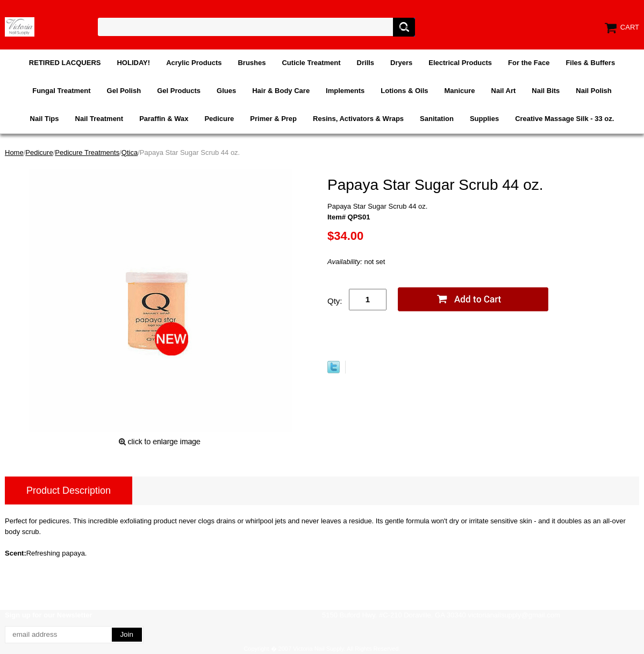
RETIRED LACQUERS (65, 63)
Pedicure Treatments (87, 152)
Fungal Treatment (61, 91)
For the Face (529, 63)
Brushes (252, 63)
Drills (366, 63)
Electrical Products (460, 63)
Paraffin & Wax (164, 119)
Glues (226, 91)
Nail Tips (45, 119)
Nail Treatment (99, 119)
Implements (345, 91)
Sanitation (437, 119)
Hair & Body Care (281, 91)
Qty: (335, 301)
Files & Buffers (590, 63)
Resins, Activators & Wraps (358, 119)
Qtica (130, 152)
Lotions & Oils (404, 91)
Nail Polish (593, 91)
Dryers (401, 63)
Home (14, 152)
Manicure (459, 91)
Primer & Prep (273, 119)
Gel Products (179, 91)
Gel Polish (124, 91)
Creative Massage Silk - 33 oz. (564, 119)
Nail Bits (546, 91)
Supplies (484, 119)
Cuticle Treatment (311, 63)
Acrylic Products (194, 63)
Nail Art (504, 91)
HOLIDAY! (133, 63)
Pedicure (219, 119)
